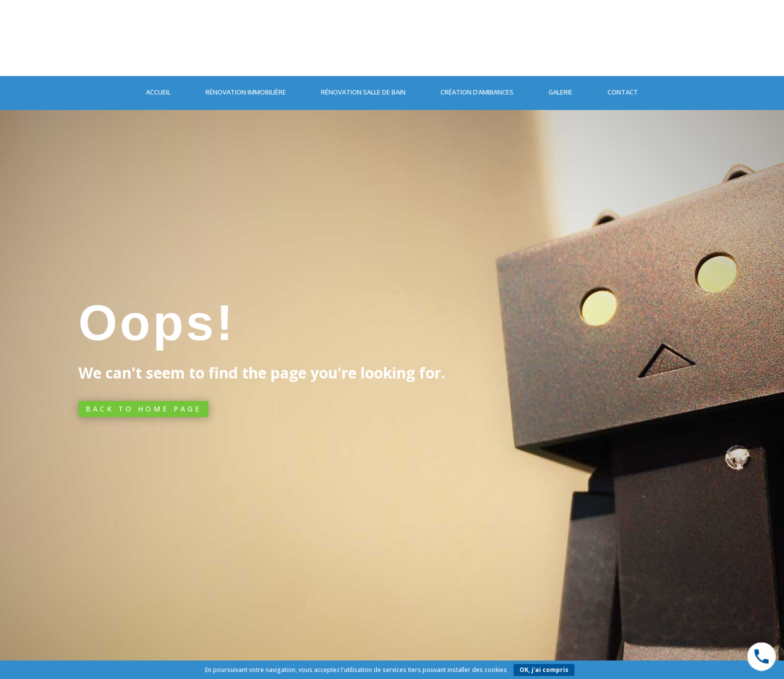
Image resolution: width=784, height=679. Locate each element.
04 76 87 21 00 (594, 53)
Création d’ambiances (477, 92)
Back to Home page (143, 409)
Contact (623, 92)
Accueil (158, 92)
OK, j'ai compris (544, 670)
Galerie (560, 92)
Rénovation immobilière (246, 92)
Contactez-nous (173, 54)
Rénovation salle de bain (363, 92)
